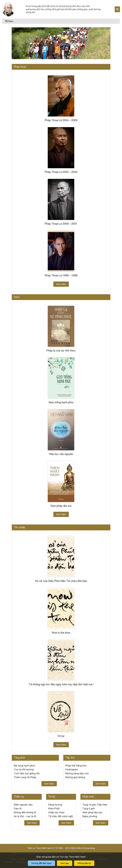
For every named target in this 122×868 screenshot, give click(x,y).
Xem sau (65, 863)
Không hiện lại (84, 863)
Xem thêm (61, 284)
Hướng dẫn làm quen (41, 863)
